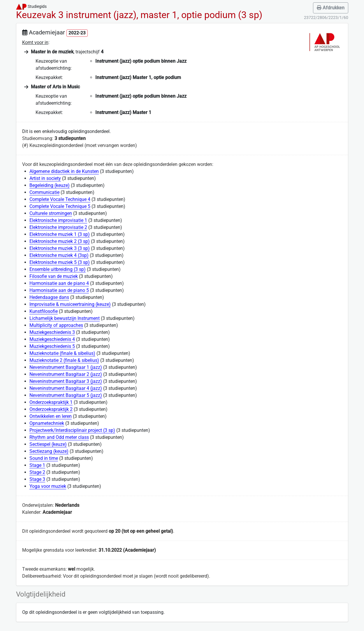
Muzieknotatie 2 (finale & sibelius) (64, 360)
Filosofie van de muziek (54, 276)
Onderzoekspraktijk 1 (51, 402)
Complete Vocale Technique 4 (60, 199)
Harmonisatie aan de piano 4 (59, 283)
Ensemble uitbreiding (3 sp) (58, 269)
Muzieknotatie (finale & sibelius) (62, 353)
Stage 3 (37, 479)
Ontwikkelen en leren (51, 416)
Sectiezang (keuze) (49, 451)
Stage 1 (37, 465)
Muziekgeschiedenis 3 (52, 332)
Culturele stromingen (51, 213)
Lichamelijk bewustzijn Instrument (65, 318)
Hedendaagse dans (49, 297)
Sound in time (44, 458)
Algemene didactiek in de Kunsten (64, 171)
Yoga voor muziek (48, 486)
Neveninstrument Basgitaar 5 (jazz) (66, 395)
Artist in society (45, 178)
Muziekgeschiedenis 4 (52, 339)
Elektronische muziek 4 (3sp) (59, 255)
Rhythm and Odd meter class (59, 437)
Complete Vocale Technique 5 (60, 206)
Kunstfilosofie (44, 311)
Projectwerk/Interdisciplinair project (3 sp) (72, 430)
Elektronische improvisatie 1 (58, 220)
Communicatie (44, 192)
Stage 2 (37, 472)
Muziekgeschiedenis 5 (52, 346)
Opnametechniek (47, 423)
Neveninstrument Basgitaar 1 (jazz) (66, 367)
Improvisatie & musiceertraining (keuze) (70, 304)
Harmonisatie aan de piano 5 (59, 290)
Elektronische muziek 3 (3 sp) (60, 248)
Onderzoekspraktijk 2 (51, 409)
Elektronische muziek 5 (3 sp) (60, 262)
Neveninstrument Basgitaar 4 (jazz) (66, 388)
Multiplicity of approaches (56, 325)
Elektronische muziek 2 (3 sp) (60, 241)
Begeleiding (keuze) (50, 185)
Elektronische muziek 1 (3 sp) (60, 234)
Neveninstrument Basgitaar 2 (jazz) (66, 374)
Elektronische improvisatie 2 (58, 227)
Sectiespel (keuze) (48, 444)
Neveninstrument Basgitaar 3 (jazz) (66, 381)
